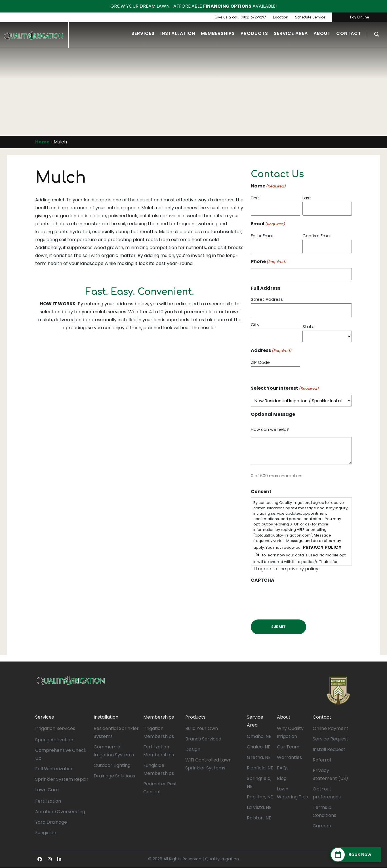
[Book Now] (356, 855)
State (309, 326)
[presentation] (294, 597)
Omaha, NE (259, 736)
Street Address (267, 299)
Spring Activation (54, 740)
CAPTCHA (263, 580)
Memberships (159, 717)
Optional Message (273, 414)
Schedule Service (310, 17)
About (284, 717)
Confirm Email (317, 236)
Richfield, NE (260, 768)
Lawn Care (47, 790)
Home (42, 142)
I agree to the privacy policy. (287, 569)
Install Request (329, 749)
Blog (282, 778)
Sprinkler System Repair (62, 779)
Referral (322, 760)
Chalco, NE (259, 747)
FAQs (283, 768)
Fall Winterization (54, 769)
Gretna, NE (259, 757)
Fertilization (48, 801)
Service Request (331, 739)
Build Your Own (202, 728)
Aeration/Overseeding (60, 812)
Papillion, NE (260, 797)
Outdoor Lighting (112, 765)
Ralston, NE (259, 818)
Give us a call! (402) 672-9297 (240, 17)
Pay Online (359, 17)
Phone (269, 262)
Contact (322, 717)
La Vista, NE (259, 807)
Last (307, 198)
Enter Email (262, 236)
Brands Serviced (203, 739)
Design (193, 749)
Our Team (288, 747)
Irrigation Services (55, 728)
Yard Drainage (51, 822)
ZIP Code (260, 362)
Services (45, 717)
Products (195, 717)
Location (281, 17)
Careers (322, 826)
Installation (106, 717)
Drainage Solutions (114, 776)
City (255, 325)
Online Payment (331, 728)
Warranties (289, 757)
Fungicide (46, 833)
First (255, 198)
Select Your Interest (285, 389)
